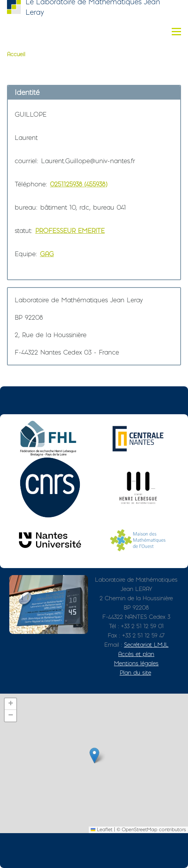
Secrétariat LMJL (146, 645)
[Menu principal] (176, 31)
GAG (47, 254)
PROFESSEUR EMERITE (70, 231)
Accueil (16, 54)
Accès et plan (136, 654)
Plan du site (135, 673)
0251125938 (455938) (78, 184)
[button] (94, 755)
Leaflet (102, 829)
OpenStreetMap (140, 829)
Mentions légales (136, 663)
